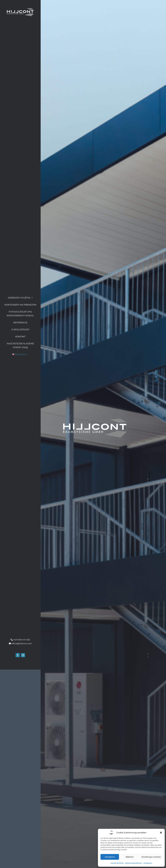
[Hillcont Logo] (20, 9)
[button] (161, 833)
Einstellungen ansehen (151, 857)
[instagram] (23, 854)
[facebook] (18, 854)
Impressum (148, 863)
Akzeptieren (110, 857)
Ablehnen (129, 857)
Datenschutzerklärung (133, 863)
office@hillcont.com (22, 842)
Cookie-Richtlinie (117, 863)
